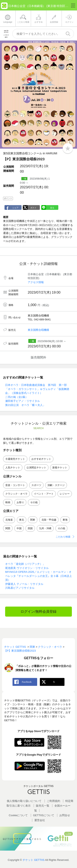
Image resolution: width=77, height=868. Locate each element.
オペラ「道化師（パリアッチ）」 (25, 564)
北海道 (9, 520)
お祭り (20, 502)
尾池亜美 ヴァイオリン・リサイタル (27, 568)
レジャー (65, 494)
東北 (22, 520)
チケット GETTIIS (33, 860)
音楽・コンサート (15, 485)
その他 (34, 502)
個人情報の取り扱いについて (24, 801)
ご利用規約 (53, 801)
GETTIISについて (44, 815)
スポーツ (36, 485)
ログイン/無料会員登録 (38, 612)
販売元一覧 (43, 806)
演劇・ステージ (56, 485)
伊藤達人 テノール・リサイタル (24, 584)
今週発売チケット (15, 459)
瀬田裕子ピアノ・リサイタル (22, 401)
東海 (65, 520)
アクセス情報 (36, 282)
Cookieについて (18, 815)
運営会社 (40, 820)
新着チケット (60, 468)
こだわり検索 (63, 537)
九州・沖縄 (45, 528)
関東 (33, 520)
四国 (30, 528)
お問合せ (65, 815)
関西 (8, 528)
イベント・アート (44, 494)
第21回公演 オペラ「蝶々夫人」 (25, 405)
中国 (19, 528)
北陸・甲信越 (49, 520)
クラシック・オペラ (16, 494)
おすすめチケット (41, 459)
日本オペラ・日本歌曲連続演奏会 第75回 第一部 (36, 385)
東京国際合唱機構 (38, 330)
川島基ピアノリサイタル (20, 588)
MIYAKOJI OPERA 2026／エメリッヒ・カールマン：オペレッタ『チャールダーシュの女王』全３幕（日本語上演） (38, 576)
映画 (8, 502)
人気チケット (13, 468)
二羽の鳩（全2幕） (17, 397)
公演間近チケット (36, 468)
